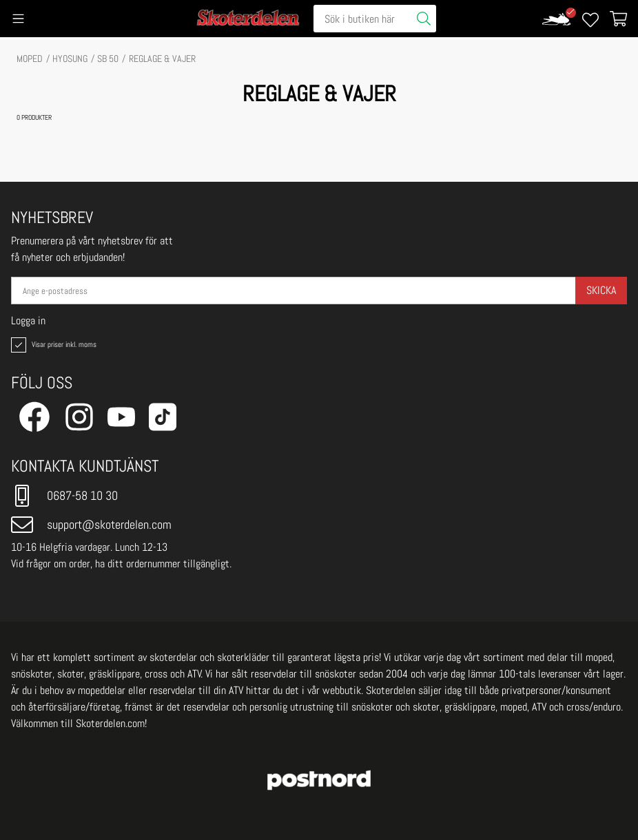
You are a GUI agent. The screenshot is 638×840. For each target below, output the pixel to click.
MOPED (30, 59)
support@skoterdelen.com (91, 525)
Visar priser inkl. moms (52, 345)
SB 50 (108, 59)
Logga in (28, 321)
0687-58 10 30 (64, 496)
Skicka (601, 290)
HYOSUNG (70, 59)
